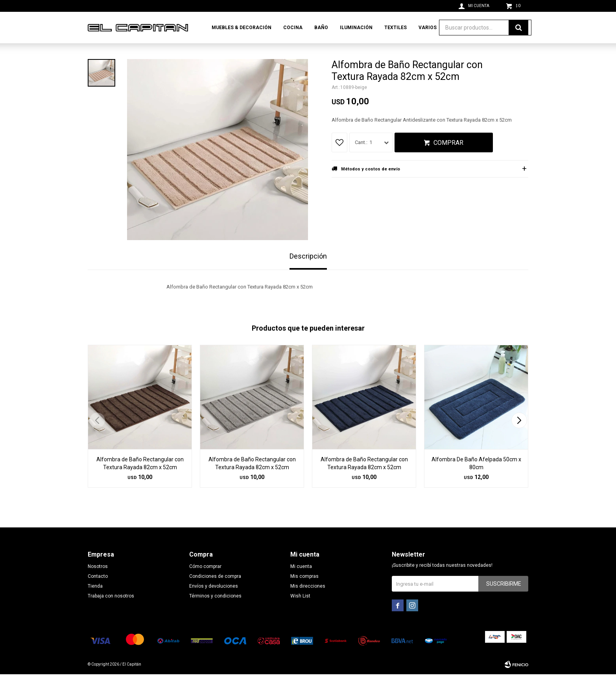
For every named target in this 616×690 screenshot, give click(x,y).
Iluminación (356, 28)
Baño (321, 28)
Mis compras (304, 592)
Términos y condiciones (215, 612)
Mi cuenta (301, 582)
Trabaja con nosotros (111, 612)
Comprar (448, 158)
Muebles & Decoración (242, 28)
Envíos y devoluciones (214, 602)
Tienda (95, 602)
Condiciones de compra (215, 592)
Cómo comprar (205, 582)
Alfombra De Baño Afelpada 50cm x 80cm (476, 479)
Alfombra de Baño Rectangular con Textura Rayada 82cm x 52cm (140, 479)
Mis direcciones (308, 602)
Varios (428, 28)
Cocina (293, 28)
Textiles (396, 28)
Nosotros (98, 582)
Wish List (300, 612)
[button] (519, 436)
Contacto (98, 592)
